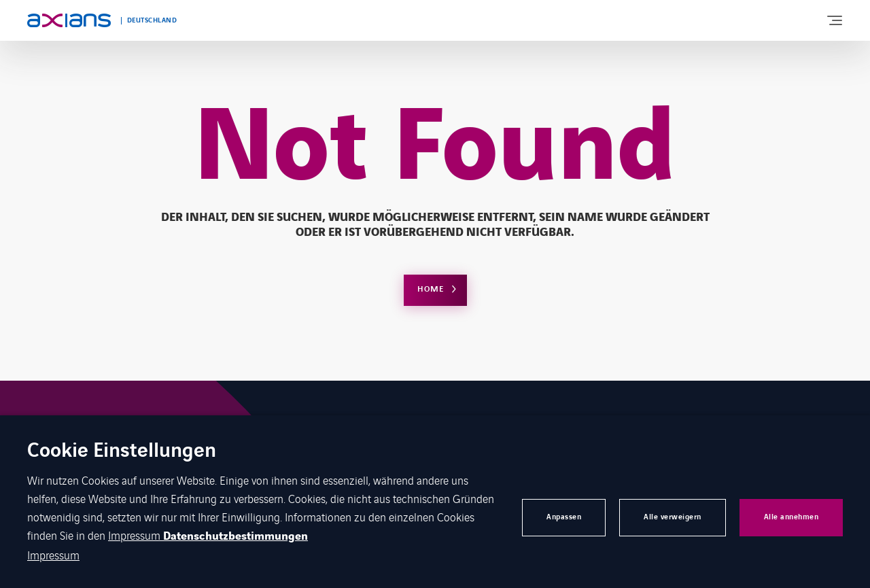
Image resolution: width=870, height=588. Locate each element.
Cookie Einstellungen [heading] (122, 452)
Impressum (136, 535)
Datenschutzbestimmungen (236, 536)
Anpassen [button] (564, 517)
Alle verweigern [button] (673, 517)
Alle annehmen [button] (791, 517)
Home (431, 289)
